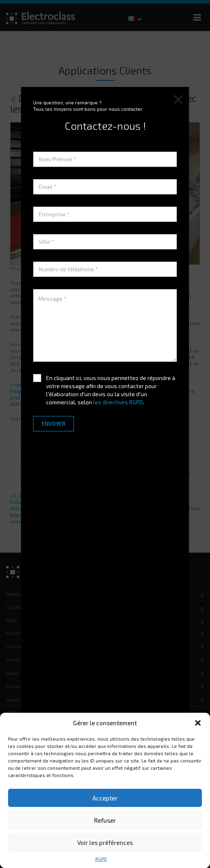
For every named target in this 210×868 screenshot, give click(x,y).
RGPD (101, 859)
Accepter (105, 798)
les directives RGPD (118, 402)
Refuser (105, 820)
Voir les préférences (105, 843)
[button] (198, 723)
